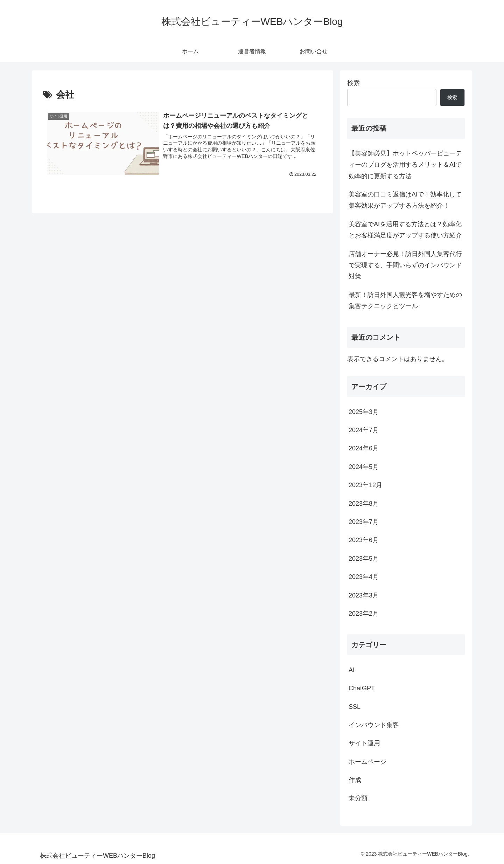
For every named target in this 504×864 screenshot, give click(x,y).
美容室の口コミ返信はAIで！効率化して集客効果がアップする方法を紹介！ (405, 200)
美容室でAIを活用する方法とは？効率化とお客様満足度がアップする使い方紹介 (405, 230)
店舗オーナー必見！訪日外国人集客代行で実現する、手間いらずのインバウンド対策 (405, 265)
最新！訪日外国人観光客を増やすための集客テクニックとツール (405, 300)
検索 (353, 83)
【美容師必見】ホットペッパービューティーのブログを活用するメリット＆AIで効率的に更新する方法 (405, 165)
